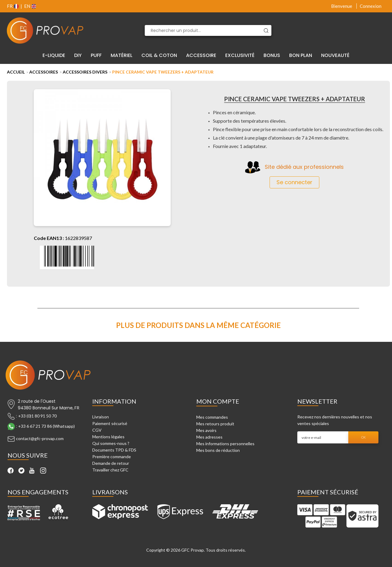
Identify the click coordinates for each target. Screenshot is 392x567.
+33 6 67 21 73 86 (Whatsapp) (46, 426)
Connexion (371, 6)
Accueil (16, 72)
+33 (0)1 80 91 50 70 (37, 416)
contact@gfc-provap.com (40, 438)
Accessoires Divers (85, 72)
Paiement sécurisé (110, 423)
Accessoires (44, 72)
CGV (97, 430)
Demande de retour (111, 463)
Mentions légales (108, 437)
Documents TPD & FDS (114, 450)
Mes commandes (212, 417)
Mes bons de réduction (218, 450)
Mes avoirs (206, 430)
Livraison (101, 417)
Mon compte (218, 401)
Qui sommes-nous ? (111, 443)
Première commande (112, 457)
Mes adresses (209, 437)
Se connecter (294, 182)
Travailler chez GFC (110, 470)
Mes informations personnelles (225, 444)
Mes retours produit (215, 424)
